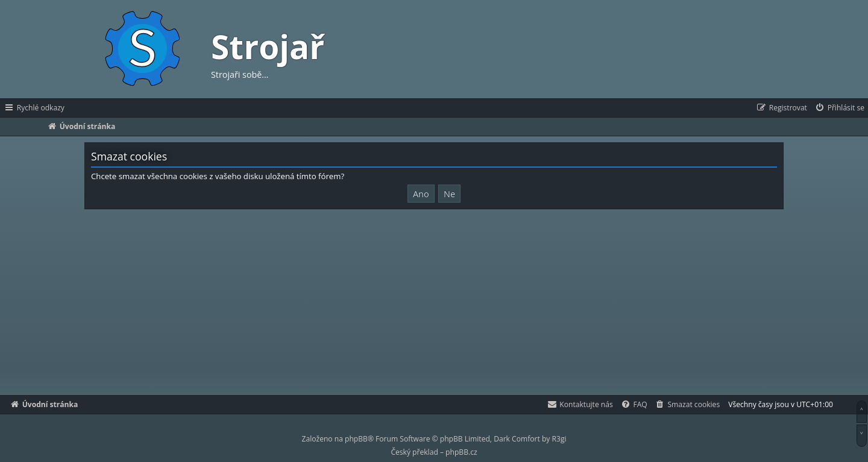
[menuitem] (839, 108)
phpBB (356, 439)
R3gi (559, 439)
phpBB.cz (461, 452)
